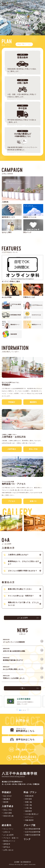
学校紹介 (12, 402)
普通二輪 (29, 802)
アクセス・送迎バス (11, 838)
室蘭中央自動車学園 (33, 835)
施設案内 (33, 402)
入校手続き (12, 449)
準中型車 (29, 799)
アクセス (12, 501)
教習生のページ (9, 841)
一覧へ (22, 688)
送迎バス (33, 501)
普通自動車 (29, 796)
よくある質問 (22, 618)
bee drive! (8, 796)
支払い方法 (33, 449)
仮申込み (7, 847)
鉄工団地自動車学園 (33, 829)
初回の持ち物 (9, 816)
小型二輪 (29, 808)
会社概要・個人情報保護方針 (23, 862)
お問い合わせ (9, 850)
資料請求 (7, 844)
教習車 (6, 802)
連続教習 (29, 811)
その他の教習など (32, 814)
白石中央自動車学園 (33, 832)
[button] (20, 710)
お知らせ (7, 832)
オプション (29, 817)
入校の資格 (8, 813)
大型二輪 (29, 805)
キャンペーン (9, 829)
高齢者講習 (29, 820)
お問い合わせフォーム (26, 749)
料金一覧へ (22, 44)
